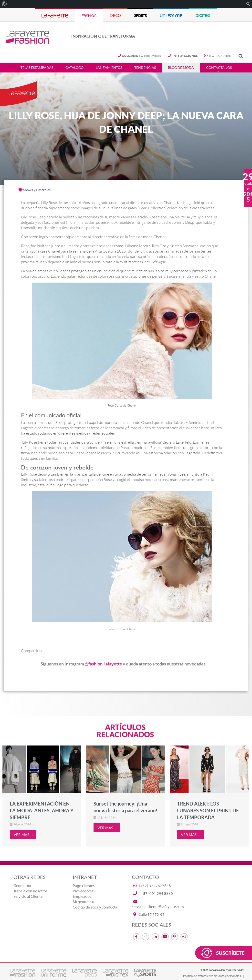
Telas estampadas (37, 68)
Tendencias (145, 68)
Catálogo (74, 68)
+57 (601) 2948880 (140, 56)
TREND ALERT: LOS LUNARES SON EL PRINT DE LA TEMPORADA (208, 810)
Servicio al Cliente (28, 897)
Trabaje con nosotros (31, 891)
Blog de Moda (181, 68)
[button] (241, 56)
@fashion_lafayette (103, 664)
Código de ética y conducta (95, 907)
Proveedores (83, 891)
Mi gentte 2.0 (84, 902)
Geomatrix (22, 886)
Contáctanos (219, 68)
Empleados (82, 897)
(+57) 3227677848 (217, 56)
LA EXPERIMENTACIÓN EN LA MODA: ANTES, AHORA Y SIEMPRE (42, 810)
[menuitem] (4, 4)
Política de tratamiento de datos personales (212, 976)
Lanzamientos (109, 68)
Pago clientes (84, 886)
